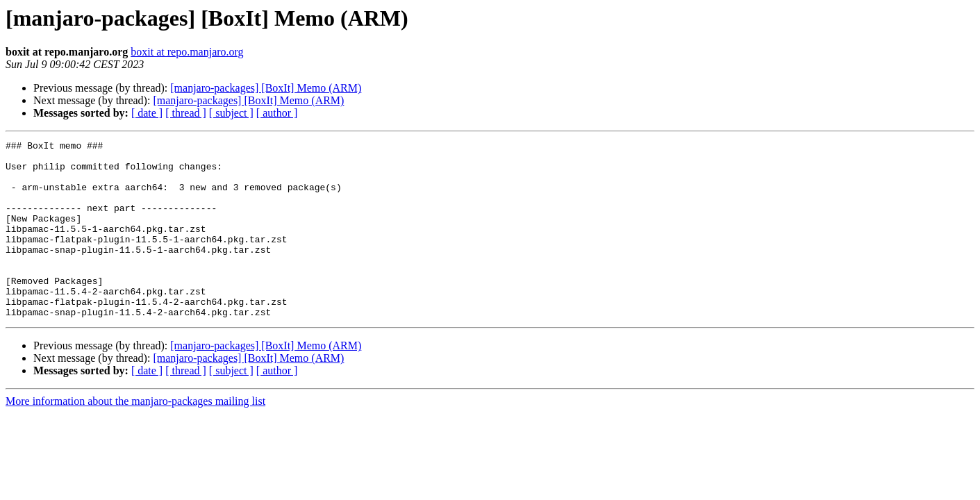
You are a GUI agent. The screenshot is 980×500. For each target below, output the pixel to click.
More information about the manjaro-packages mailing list (135, 436)
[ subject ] (231, 113)
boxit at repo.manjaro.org (187, 52)
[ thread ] (186, 113)
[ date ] (147, 113)
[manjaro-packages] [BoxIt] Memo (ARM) (266, 88)
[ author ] (277, 113)
